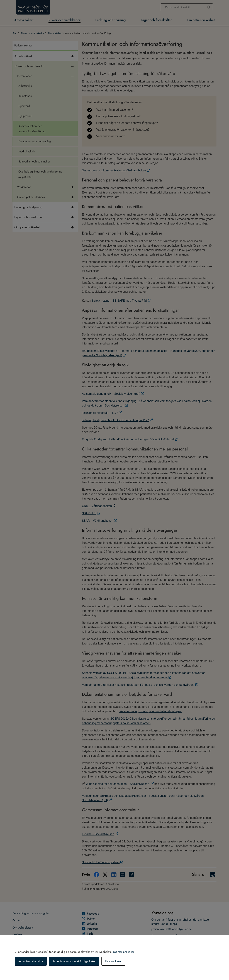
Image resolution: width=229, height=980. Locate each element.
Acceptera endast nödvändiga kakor (74, 961)
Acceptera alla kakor (31, 961)
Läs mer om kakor (124, 952)
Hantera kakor (113, 961)
